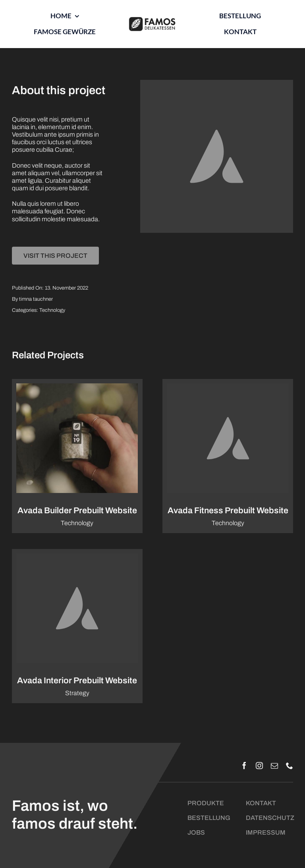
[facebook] (244, 766)
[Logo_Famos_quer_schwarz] (152, 20)
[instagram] (259, 766)
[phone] (290, 766)
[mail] (274, 766)
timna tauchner (36, 299)
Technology (52, 310)
